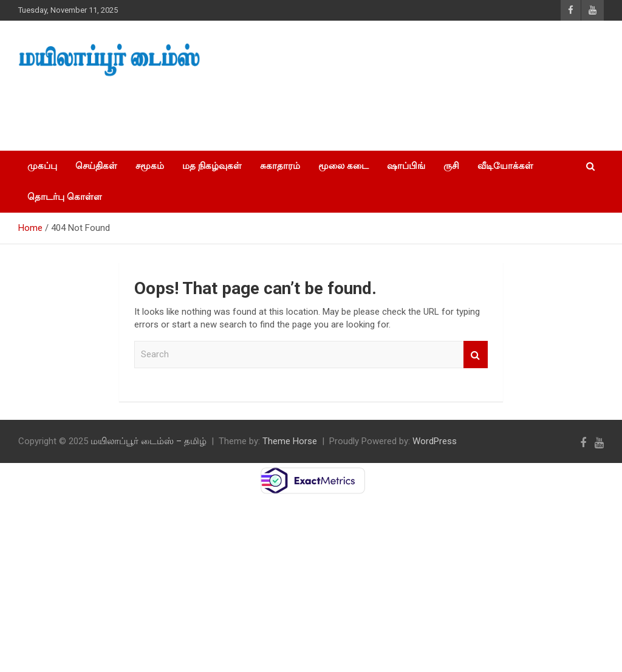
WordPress (435, 441)
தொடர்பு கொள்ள (65, 197)
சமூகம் (150, 166)
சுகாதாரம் (280, 166)
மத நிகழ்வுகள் (212, 166)
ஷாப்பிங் (406, 166)
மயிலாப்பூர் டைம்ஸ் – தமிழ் (149, 441)
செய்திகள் (96, 166)
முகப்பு (42, 166)
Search (476, 355)
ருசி (451, 166)
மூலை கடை (343, 166)
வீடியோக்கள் (505, 166)
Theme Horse (290, 441)
